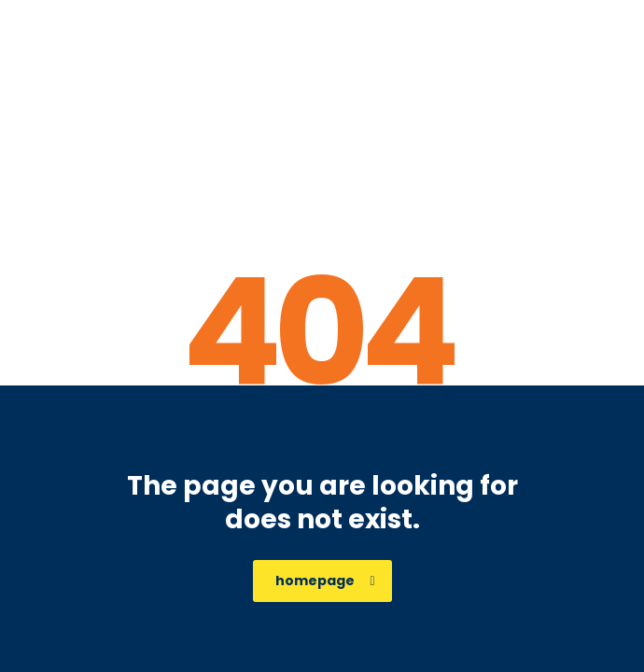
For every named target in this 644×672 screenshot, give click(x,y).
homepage (325, 581)
